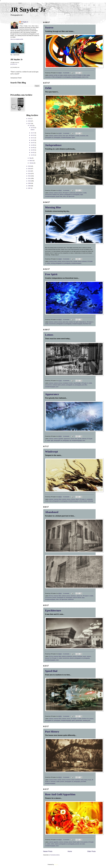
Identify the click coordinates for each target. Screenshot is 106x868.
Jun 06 (33, 145)
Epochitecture (53, 610)
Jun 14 (33, 135)
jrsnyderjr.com (14, 64)
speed (73, 721)
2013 (30, 174)
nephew (57, 844)
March (31, 161)
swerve (84, 77)
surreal (81, 501)
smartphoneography (76, 77)
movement (83, 136)
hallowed (84, 439)
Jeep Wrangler (77, 383)
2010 (30, 181)
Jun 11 (33, 138)
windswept (90, 501)
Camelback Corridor (68, 383)
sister (83, 844)
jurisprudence (79, 193)
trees (84, 441)
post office (85, 385)
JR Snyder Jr (28, 10)
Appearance (52, 394)
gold (78, 842)
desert (77, 499)
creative (71, 322)
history (86, 780)
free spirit (76, 322)
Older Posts (91, 851)
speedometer (79, 721)
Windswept (52, 452)
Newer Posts (48, 851)
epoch (85, 656)
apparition (61, 439)
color (64, 136)
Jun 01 (33, 155)
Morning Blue (53, 207)
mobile (88, 75)
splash (73, 138)
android (65, 75)
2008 (30, 186)
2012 (30, 176)
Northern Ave (56, 195)
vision (57, 846)
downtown (73, 596)
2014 (30, 171)
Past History (52, 732)
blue (71, 261)
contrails (75, 261)
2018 (30, 121)
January (32, 163)
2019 (30, 119)
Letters (49, 335)
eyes (67, 136)
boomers (68, 780)
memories (53, 782)
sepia (82, 195)
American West (53, 261)
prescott (77, 844)
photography (68, 77)
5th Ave (51, 596)
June (31, 126)
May (31, 158)
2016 (30, 166)
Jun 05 (33, 148)
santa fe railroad (77, 598)
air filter (56, 75)
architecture (69, 656)
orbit (87, 136)
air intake (60, 75)
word (57, 387)
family (82, 780)
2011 (30, 178)
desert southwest (82, 261)
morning (53, 263)
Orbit (48, 88)
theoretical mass (87, 324)
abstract (51, 75)
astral (64, 322)
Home (70, 851)
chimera (73, 499)
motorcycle (48, 77)
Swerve (49, 27)
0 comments (66, 73)
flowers (75, 842)
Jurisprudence (53, 145)
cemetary (66, 842)
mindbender (90, 499)
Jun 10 (33, 140)
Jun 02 (33, 152)
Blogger (56, 864)
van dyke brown (70, 196)
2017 (30, 124)
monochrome (48, 195)
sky (70, 441)
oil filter (53, 77)
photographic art (60, 77)
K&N (85, 75)
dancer (71, 842)
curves (74, 75)
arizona (70, 75)
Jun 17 (33, 133)
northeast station (57, 385)
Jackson (89, 656)
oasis (50, 501)
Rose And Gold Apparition (60, 794)
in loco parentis (84, 842)
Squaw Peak (59, 196)
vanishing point (86, 721)
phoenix (62, 195)
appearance (67, 439)
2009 (30, 183)
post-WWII (83, 782)
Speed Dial (51, 671)
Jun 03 (33, 150)
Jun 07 (33, 143)
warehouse (71, 599)
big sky (68, 261)
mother (52, 844)
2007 (30, 188)
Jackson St (79, 596)
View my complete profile (17, 39)
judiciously (72, 193)
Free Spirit (51, 274)
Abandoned (52, 512)
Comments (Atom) (55, 855)
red (81, 844)
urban (64, 196)
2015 (30, 169)
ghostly (80, 439)
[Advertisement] (16, 141)
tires (87, 77)
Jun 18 (33, 128)
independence (82, 322)
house (90, 780)
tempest (85, 501)
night (52, 441)
